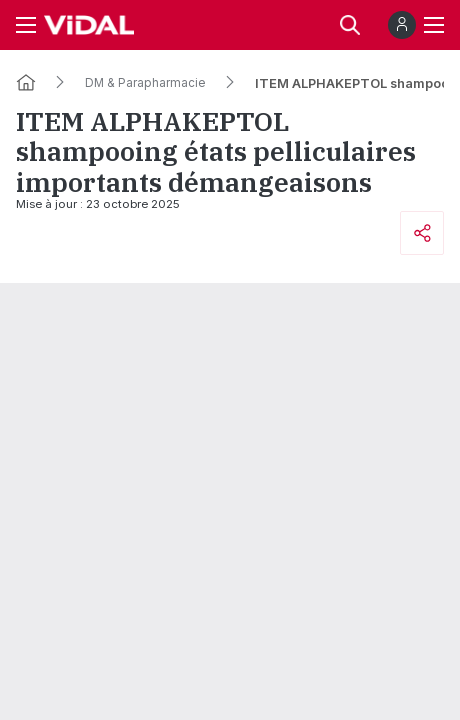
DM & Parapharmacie (145, 83)
